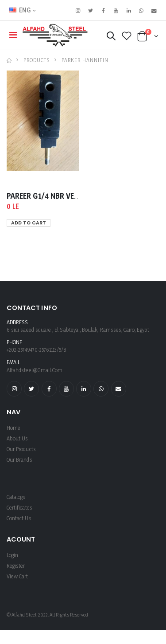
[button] (111, 37)
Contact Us (19, 518)
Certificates (19, 508)
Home (14, 428)
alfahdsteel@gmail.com (35, 370)
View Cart (17, 576)
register (16, 566)
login (12, 555)
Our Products (21, 449)
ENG (20, 10)
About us (17, 438)
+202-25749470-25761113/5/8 (37, 350)
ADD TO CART (29, 223)
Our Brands (19, 460)
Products (37, 60)
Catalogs (16, 497)
